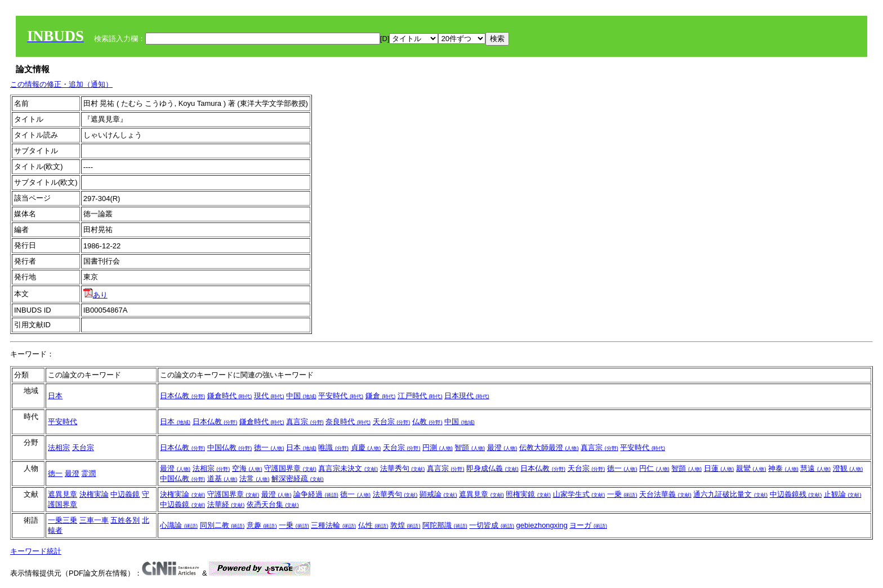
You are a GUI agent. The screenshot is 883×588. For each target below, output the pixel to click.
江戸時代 (420, 396)
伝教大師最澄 (549, 447)
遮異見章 (63, 494)
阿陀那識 (445, 525)
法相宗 (59, 447)
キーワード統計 (36, 551)
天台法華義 (665, 494)
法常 (255, 478)
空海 (247, 468)
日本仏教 (182, 396)
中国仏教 (230, 447)
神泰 (783, 468)
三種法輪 (333, 525)
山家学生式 (579, 494)
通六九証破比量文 (730, 494)
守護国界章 (290, 468)
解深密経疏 (298, 478)
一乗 (622, 494)
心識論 (179, 525)
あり (95, 295)
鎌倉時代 (230, 396)
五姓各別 (125, 520)
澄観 (848, 468)
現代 (269, 396)
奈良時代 (348, 422)
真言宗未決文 (348, 468)
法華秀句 (403, 468)
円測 (438, 447)
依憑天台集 (273, 504)
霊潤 (88, 473)
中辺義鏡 (125, 494)
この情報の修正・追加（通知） (61, 84)
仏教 (427, 422)
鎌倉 (381, 396)
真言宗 (305, 422)
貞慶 (366, 447)
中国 (301, 396)
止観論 (843, 494)
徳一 (269, 447)
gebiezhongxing (542, 525)
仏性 (373, 525)
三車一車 (94, 520)
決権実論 (94, 494)
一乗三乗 (63, 520)
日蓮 (719, 468)
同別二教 (222, 525)
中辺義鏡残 (796, 494)
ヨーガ (588, 525)
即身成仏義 (492, 468)
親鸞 (751, 468)
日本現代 (467, 396)
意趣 (262, 525)
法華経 (226, 504)
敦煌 (405, 525)
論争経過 (316, 494)
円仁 (654, 468)
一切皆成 (492, 525)
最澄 (502, 447)
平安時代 (341, 396)
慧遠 (815, 468)
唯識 (333, 447)
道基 (222, 478)
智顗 (470, 447)
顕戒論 (438, 494)
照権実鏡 (528, 494)
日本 (55, 396)
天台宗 (392, 422)
